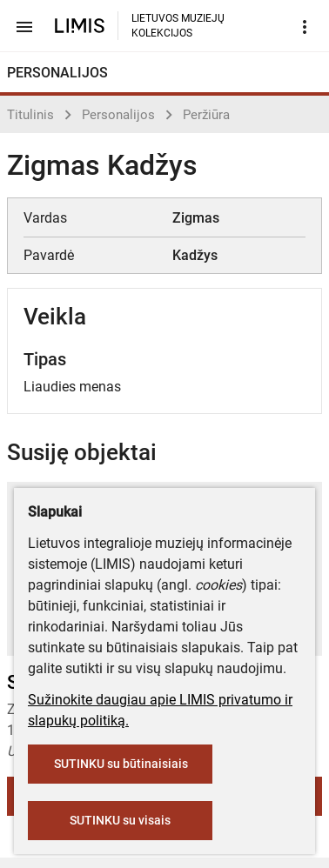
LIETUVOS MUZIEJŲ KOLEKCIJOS (178, 26)
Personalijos (118, 115)
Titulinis (30, 115)
